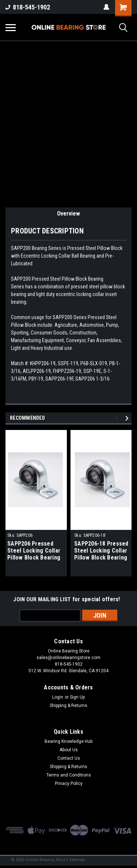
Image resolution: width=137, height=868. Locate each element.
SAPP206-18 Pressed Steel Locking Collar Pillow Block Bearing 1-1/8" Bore (101, 551)
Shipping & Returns (68, 706)
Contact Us (69, 758)
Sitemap (77, 860)
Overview (68, 214)
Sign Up (77, 697)
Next (128, 418)
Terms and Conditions (69, 775)
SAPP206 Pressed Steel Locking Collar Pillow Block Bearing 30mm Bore (34, 551)
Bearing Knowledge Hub (68, 741)
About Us (69, 750)
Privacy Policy (69, 783)
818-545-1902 (28, 7)
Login (58, 697)
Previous (118, 418)
